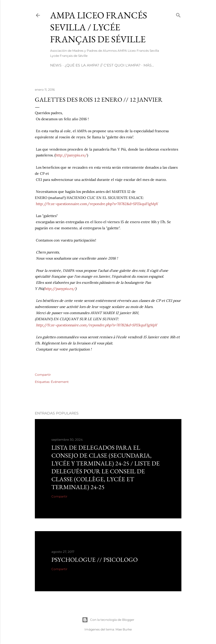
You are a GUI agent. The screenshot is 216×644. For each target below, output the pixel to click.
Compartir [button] (43, 375)
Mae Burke (124, 629)
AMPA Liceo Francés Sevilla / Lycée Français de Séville (99, 27)
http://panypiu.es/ (71, 155)
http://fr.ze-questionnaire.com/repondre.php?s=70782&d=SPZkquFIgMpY (97, 204)
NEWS (56, 65)
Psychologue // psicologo (95, 560)
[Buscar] (178, 14)
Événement (60, 382)
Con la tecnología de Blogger (108, 620)
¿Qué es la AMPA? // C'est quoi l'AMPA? (103, 65)
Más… (149, 65)
